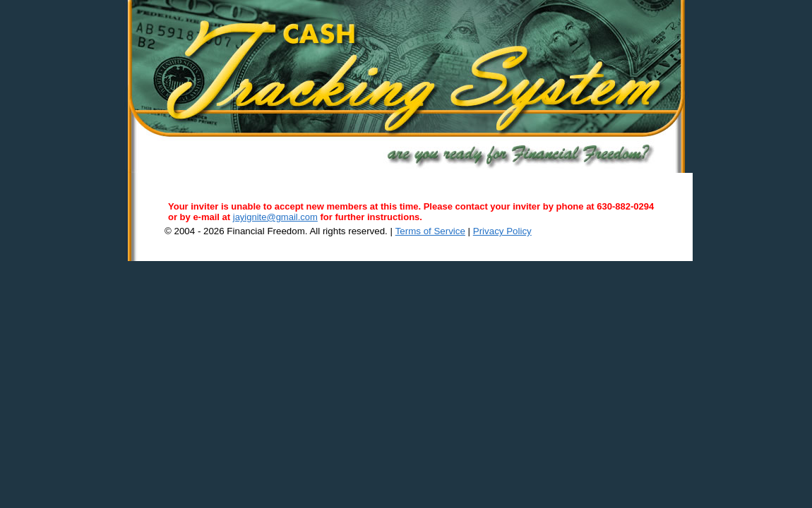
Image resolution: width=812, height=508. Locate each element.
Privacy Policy (502, 231)
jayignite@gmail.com (275, 217)
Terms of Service (430, 231)
